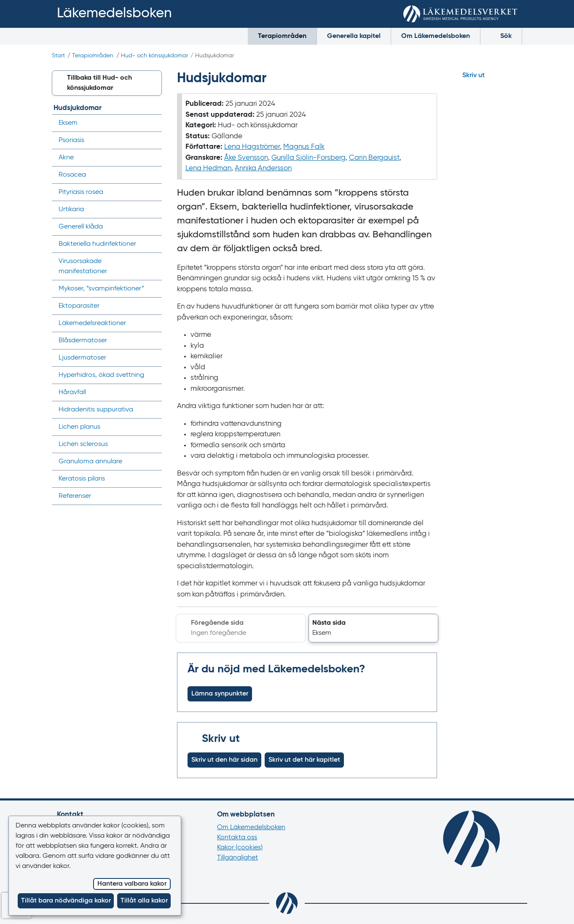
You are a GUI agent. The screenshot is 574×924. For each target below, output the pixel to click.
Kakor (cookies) (240, 848)
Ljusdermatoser (82, 358)
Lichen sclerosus (83, 444)
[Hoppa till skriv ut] (487, 75)
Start (58, 56)
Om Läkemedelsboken (436, 36)
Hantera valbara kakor (132, 884)
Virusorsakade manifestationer (83, 266)
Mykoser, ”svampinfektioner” (101, 289)
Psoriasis (71, 140)
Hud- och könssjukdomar (154, 56)
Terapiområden (282, 36)
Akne (66, 158)
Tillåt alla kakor (144, 901)
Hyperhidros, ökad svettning (101, 375)
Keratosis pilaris (82, 479)
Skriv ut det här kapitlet (304, 760)
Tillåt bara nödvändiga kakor (66, 901)
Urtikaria (71, 210)
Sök (501, 36)
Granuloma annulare (90, 462)
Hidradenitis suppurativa (96, 410)
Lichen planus (79, 427)
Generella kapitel (354, 36)
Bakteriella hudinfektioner (97, 244)
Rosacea (72, 175)
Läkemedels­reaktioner (92, 323)
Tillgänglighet (237, 858)
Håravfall (72, 392)
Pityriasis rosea (81, 192)
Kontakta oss (237, 838)
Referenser (75, 496)
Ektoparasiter (79, 306)
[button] (374, 628)
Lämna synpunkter (220, 694)
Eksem (68, 123)
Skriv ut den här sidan (224, 760)
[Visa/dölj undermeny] (153, 123)
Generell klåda (81, 227)
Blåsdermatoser (83, 341)
